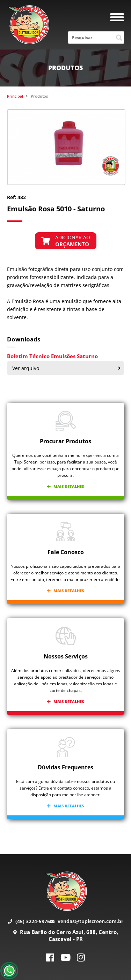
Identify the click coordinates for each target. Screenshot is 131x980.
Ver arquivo (66, 368)
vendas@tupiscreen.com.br (87, 921)
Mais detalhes (65, 486)
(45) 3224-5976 (29, 921)
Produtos (39, 96)
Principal (15, 96)
